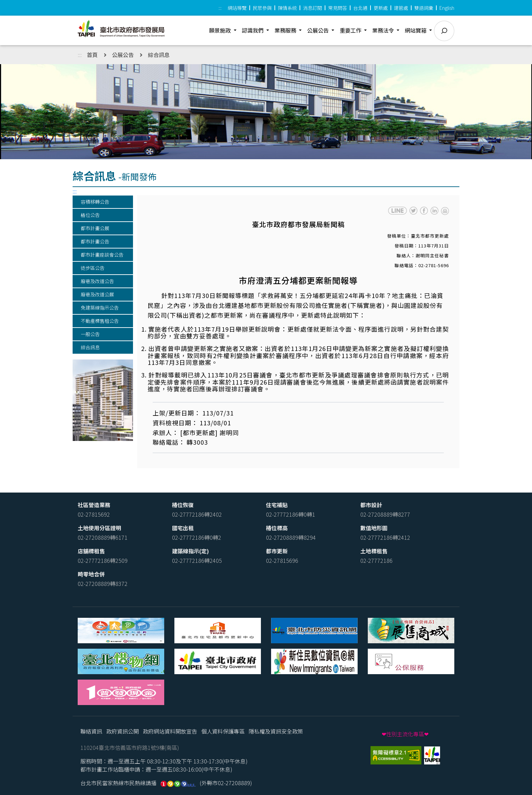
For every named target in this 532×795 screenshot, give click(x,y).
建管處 (401, 8)
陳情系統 (287, 8)
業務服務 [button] (286, 30)
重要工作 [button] (351, 30)
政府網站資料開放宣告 (170, 731)
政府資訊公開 (122, 731)
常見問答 (338, 8)
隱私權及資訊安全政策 (276, 731)
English (447, 8)
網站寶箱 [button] (416, 30)
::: (220, 8)
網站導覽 (237, 8)
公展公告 (123, 55)
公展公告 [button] (319, 30)
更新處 (381, 8)
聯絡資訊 (91, 731)
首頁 (92, 55)
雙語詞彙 (424, 8)
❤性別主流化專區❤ (405, 734)
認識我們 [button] (253, 30)
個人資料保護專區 (223, 731)
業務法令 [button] (384, 30)
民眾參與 (262, 8)
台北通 (360, 8)
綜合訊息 (159, 55)
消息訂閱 (312, 8)
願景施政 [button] (221, 30)
